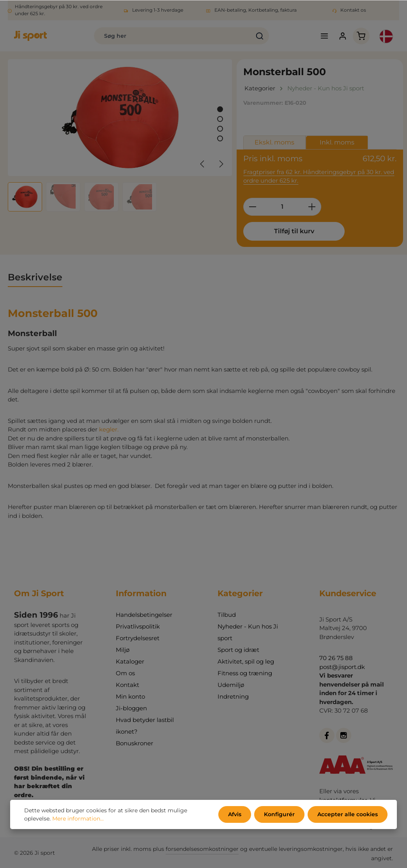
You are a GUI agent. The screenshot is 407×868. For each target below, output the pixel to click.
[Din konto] (343, 36)
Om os (125, 673)
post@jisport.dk (342, 667)
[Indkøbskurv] (361, 36)
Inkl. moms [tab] (337, 142)
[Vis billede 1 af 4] (220, 109)
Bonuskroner (134, 743)
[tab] (35, 277)
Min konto (130, 696)
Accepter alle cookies (348, 814)
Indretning (233, 696)
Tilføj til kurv (294, 231)
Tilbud (227, 615)
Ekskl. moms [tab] (274, 142)
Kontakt (127, 685)
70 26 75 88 (336, 658)
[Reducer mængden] (252, 207)
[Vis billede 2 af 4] (220, 119)
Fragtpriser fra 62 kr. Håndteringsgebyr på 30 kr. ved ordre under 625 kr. (319, 176)
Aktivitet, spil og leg (246, 661)
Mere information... (78, 819)
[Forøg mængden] (312, 207)
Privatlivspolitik (138, 626)
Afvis (235, 814)
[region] (120, 135)
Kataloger (130, 661)
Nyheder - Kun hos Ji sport (248, 632)
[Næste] (221, 164)
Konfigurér (279, 814)
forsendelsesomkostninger (202, 849)
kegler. (109, 429)
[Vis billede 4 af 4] (220, 138)
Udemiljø (231, 685)
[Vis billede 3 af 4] (220, 129)
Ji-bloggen (131, 708)
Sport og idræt (238, 650)
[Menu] (325, 36)
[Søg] (260, 36)
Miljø (123, 650)
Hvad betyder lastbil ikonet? (145, 726)
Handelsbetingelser (144, 615)
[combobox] (173, 36)
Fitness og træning (245, 673)
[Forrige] (203, 164)
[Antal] (282, 207)
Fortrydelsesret (138, 638)
